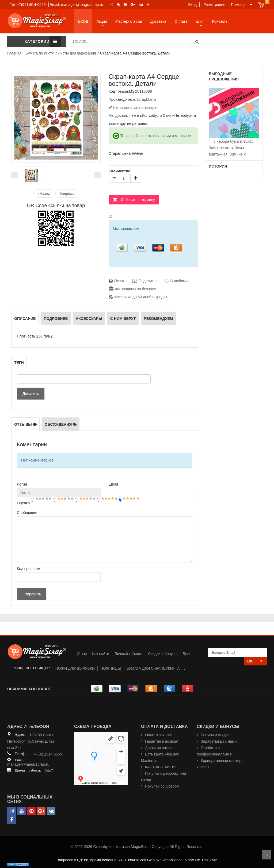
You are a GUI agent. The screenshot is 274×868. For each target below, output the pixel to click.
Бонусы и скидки (215, 735)
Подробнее (56, 319)
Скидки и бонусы (163, 654)
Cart (261, 5)
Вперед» (67, 193)
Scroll (267, 855)
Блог (200, 21)
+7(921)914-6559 (48, 754)
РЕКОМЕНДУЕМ (158, 319)
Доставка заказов (160, 748)
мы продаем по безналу (132, 289)
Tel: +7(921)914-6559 (28, 5)
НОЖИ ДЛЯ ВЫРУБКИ (75, 668)
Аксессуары (89, 319)
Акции (102, 21)
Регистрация (214, 5)
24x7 (49, 771)
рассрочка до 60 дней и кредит (138, 297)
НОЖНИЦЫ (111, 668)
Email (113, 484)
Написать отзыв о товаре (133, 107)
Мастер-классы (129, 21)
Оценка (23, 503)
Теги (19, 363)
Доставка (158, 21)
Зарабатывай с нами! (219, 741)
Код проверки (29, 569)
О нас (82, 654)
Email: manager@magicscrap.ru (76, 5)
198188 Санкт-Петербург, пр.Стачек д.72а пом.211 (31, 741)
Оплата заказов (159, 735)
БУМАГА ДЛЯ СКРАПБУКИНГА (153, 668)
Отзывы (25, 424)
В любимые (178, 281)
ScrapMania (146, 99)
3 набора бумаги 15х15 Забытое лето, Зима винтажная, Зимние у (231, 148)
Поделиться (145, 281)
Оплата (181, 21)
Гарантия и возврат (162, 741)
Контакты (220, 21)
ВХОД (83, 21)
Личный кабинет (129, 654)
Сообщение (27, 513)
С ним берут (123, 319)
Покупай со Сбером (162, 786)
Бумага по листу (40, 53)
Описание (25, 319)
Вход (193, 5)
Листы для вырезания (77, 53)
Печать (118, 281)
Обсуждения (61, 424)
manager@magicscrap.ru (28, 764)
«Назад (44, 193)
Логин (22, 484)
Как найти (101, 654)
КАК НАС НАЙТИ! (160, 767)
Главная (14, 53)
